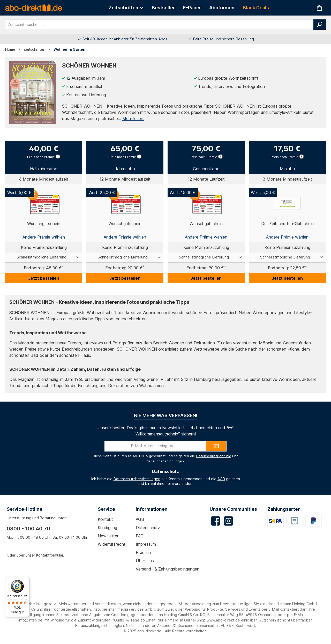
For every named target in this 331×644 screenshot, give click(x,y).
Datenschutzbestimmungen (137, 479)
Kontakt (105, 519)
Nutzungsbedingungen (165, 461)
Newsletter (108, 536)
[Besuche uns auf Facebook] (216, 521)
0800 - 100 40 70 (28, 529)
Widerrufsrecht (112, 544)
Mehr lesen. (133, 119)
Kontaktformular (50, 555)
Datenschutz (148, 528)
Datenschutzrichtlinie (214, 456)
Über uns (145, 561)
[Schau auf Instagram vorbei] (228, 521)
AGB (221, 479)
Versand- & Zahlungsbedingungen (168, 569)
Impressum (146, 544)
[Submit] (216, 446)
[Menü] (26, 580)
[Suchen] (320, 25)
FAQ (140, 536)
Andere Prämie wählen (44, 237)
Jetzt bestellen (44, 278)
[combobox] (159, 25)
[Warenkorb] (319, 8)
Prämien (143, 552)
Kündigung (107, 528)
